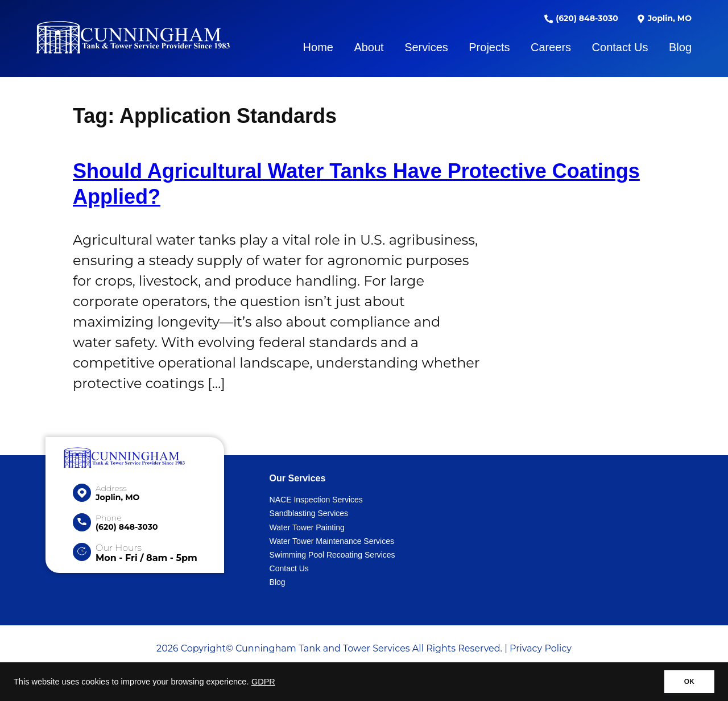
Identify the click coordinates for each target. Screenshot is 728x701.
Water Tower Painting (307, 527)
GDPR (263, 682)
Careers (551, 47)
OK (689, 682)
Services (426, 47)
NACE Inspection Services (316, 500)
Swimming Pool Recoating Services (332, 555)
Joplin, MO (664, 18)
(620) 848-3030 (581, 18)
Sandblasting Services (309, 513)
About (369, 47)
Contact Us (620, 47)
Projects (489, 47)
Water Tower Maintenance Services (332, 541)
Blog (680, 47)
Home (318, 47)
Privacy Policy (541, 648)
